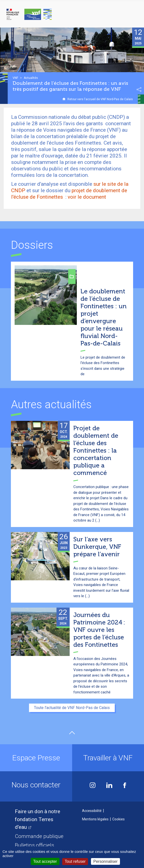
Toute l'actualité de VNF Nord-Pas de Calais (72, 708)
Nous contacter (36, 785)
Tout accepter (45, 861)
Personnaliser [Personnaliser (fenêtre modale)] (106, 861)
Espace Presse (36, 758)
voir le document (87, 197)
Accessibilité (92, 811)
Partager (139, 90)
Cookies (118, 819)
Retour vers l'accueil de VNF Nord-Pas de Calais (100, 99)
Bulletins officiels (34, 845)
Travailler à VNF (108, 758)
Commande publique (39, 836)
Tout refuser (75, 861)
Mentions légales (95, 819)
